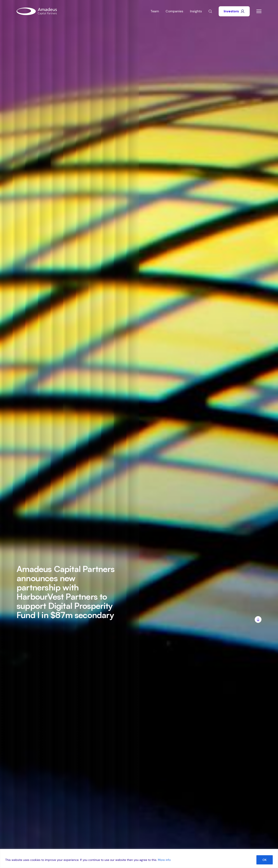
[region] (139, 858)
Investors (234, 11)
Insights (196, 11)
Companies (174, 11)
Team (155, 11)
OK (265, 860)
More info (164, 860)
